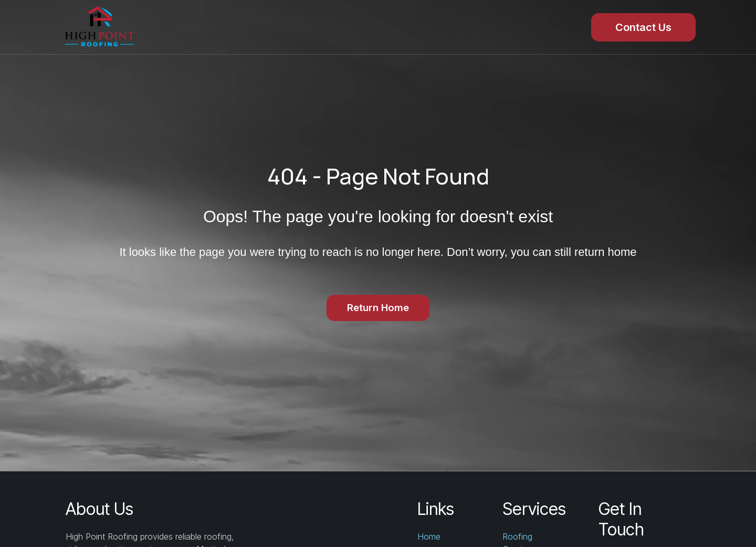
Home (189, 27)
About (514, 27)
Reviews (363, 27)
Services (274, 27)
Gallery (441, 27)
